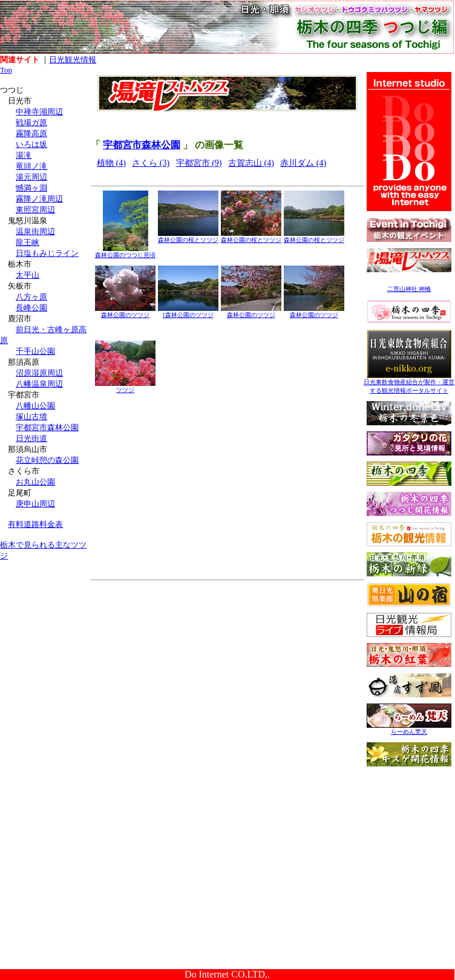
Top (6, 70)
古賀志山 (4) (251, 163)
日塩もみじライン (47, 253)
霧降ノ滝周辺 (39, 199)
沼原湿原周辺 (39, 373)
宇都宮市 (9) (199, 163)
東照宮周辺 (35, 210)
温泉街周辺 (35, 231)
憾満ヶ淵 (31, 188)
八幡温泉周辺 (39, 384)
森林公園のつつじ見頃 (125, 252)
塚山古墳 (31, 416)
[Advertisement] (45, 646)
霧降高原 (31, 133)
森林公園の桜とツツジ (188, 237)
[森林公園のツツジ (188, 312)
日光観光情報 (73, 60)
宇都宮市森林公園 (47, 427)
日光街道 (31, 438)
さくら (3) (151, 163)
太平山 (28, 275)
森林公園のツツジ (125, 312)
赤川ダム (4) (303, 163)
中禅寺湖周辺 (39, 112)
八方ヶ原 (31, 297)
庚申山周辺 (35, 504)
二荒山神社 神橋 (409, 289)
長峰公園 (31, 308)
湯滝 (24, 155)
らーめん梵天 (409, 729)
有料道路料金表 (35, 524)
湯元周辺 (31, 177)
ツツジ (125, 387)
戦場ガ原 (31, 122)
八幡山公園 (35, 406)
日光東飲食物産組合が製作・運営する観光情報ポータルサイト (409, 383)
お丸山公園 (35, 482)
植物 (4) (111, 163)
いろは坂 (31, 144)
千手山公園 (35, 351)
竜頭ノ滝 (31, 166)
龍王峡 (28, 242)
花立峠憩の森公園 (47, 460)
